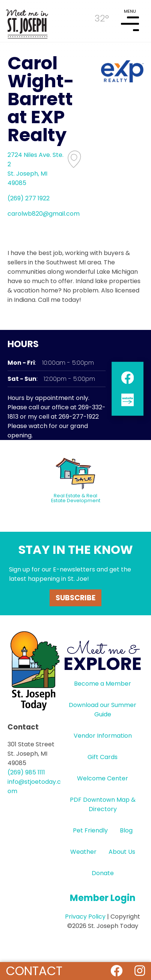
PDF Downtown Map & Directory (103, 804)
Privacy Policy (85, 917)
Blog (126, 830)
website (128, 400)
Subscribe (75, 598)
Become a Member (103, 684)
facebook (128, 378)
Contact (34, 971)
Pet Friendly (90, 830)
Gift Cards (103, 757)
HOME (27, 21)
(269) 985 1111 (26, 772)
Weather (83, 852)
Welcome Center (103, 778)
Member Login (103, 898)
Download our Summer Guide (103, 710)
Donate (103, 873)
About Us (122, 852)
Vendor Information (103, 736)
